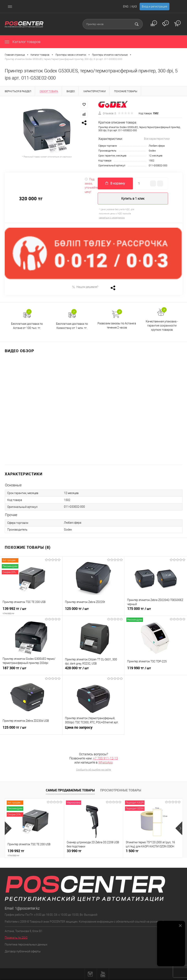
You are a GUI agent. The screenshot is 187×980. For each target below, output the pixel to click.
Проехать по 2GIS (16, 938)
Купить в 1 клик (133, 199)
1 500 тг (132, 851)
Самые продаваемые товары (70, 790)
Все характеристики (157, 139)
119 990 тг (156, 670)
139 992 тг (31, 611)
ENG (126, 7)
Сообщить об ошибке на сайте (93, 770)
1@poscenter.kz (27, 908)
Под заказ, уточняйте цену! (91, 185)
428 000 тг (93, 670)
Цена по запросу (93, 730)
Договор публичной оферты (23, 951)
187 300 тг (31, 670)
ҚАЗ (134, 7)
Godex (152, 151)
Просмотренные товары (121, 790)
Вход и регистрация (155, 7)
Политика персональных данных (26, 944)
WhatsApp (106, 762)
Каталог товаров (23, 42)
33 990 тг (74, 851)
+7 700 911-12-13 (105, 758)
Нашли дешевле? (85, 287)
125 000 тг (93, 611)
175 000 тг (156, 611)
